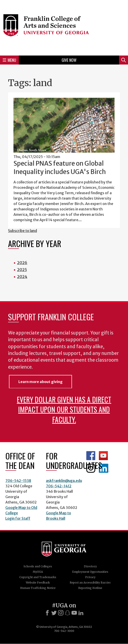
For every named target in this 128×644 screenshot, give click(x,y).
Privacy (90, 577)
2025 (22, 270)
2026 (22, 263)
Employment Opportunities (90, 572)
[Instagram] (61, 613)
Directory (90, 566)
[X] (54, 613)
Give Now (69, 60)
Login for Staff (18, 518)
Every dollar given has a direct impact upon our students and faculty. (64, 409)
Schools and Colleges (38, 566)
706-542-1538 (18, 481)
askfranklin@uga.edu (64, 481)
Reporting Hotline (90, 588)
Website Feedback (38, 583)
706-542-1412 (59, 486)
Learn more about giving (40, 382)
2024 (22, 277)
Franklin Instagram (91, 468)
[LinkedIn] (81, 613)
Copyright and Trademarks (38, 577)
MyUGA (38, 572)
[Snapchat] (67, 613)
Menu (9, 60)
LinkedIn (104, 468)
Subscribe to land (23, 231)
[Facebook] (47, 613)
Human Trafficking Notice (38, 588)
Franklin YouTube (103, 456)
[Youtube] (74, 613)
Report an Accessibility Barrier (90, 583)
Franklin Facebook (91, 456)
